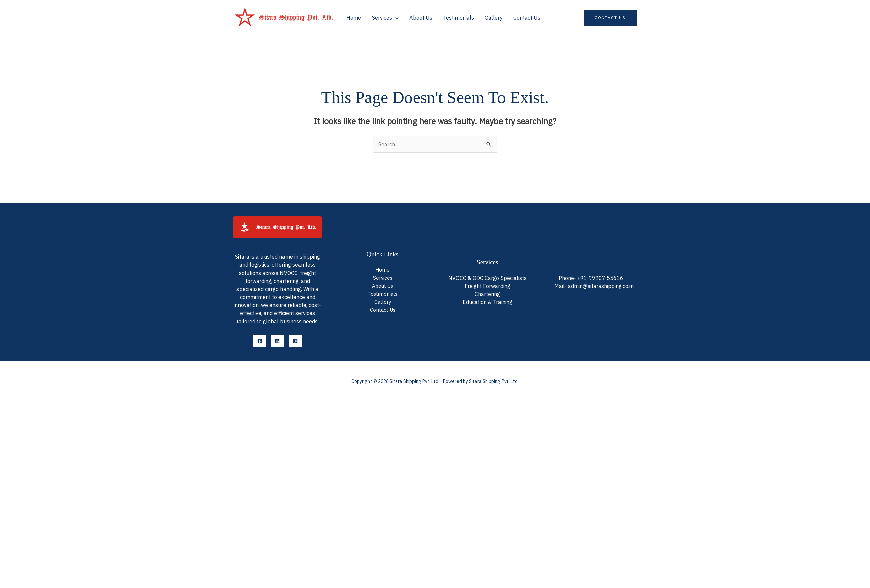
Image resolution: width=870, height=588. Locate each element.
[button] (610, 18)
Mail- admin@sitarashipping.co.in (594, 286)
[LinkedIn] (277, 341)
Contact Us (527, 18)
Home (354, 18)
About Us (421, 18)
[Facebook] (260, 341)
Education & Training (487, 302)
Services (382, 18)
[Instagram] (295, 341)
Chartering (487, 294)
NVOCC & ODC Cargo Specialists (488, 277)
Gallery (494, 18)
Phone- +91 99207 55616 (591, 278)
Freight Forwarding (487, 286)
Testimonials (459, 18)
